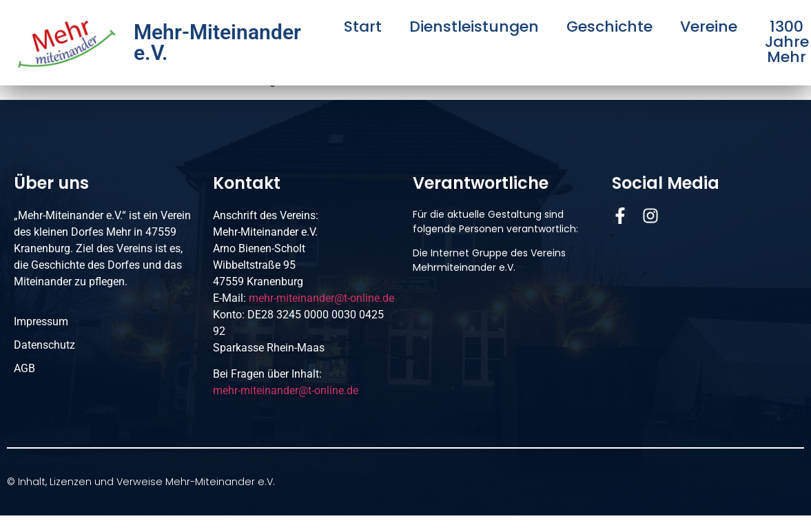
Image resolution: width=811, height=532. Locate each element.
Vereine (709, 27)
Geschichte (609, 27)
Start (363, 27)
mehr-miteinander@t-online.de (321, 298)
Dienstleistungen (474, 27)
